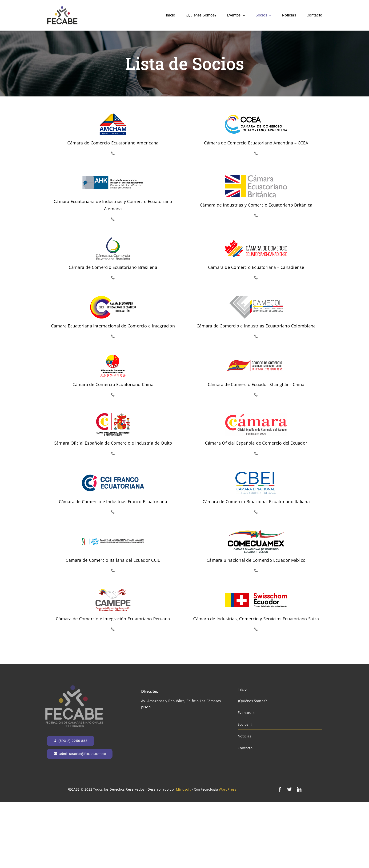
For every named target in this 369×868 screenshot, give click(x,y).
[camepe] (113, 590)
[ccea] (256, 115)
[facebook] (280, 789)
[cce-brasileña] (113, 239)
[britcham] (256, 177)
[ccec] (256, 239)
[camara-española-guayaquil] (256, 415)
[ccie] (113, 532)
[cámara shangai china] (256, 356)
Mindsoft (183, 789)
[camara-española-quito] (113, 415)
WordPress (228, 789)
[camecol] (256, 298)
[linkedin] (299, 789)
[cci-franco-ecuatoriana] (113, 473)
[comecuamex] (256, 532)
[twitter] (289, 789)
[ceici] (113, 298)
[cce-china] (113, 356)
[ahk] (113, 173)
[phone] (113, 153)
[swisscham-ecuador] (256, 590)
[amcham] (113, 115)
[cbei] (256, 473)
